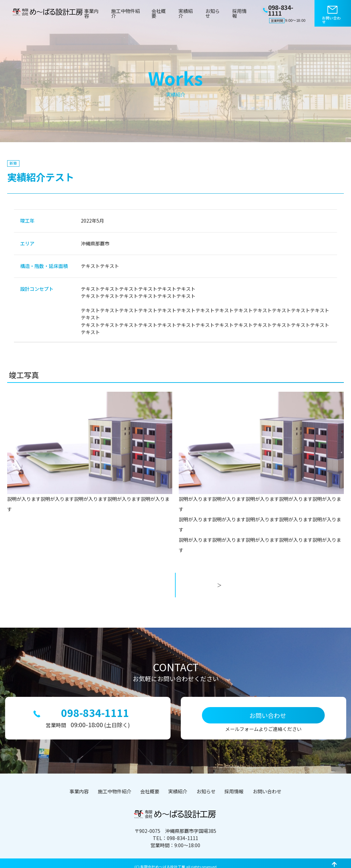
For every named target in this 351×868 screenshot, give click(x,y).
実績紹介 (186, 13)
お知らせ (213, 13)
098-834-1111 (94, 707)
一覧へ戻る (175, 590)
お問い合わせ (331, 20)
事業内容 (91, 13)
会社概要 (159, 13)
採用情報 (239, 13)
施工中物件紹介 (126, 13)
